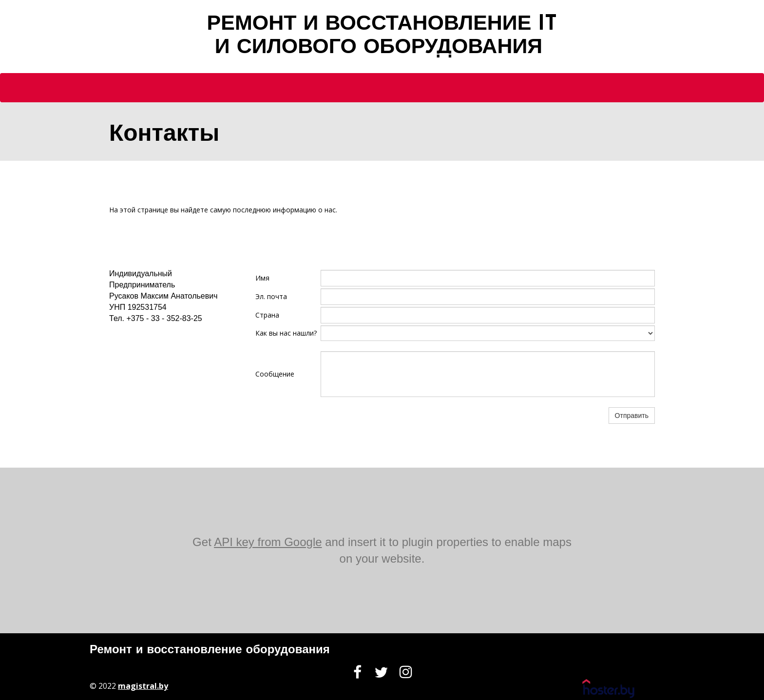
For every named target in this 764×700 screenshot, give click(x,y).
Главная (307, 64)
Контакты (453, 64)
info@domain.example (149, 337)
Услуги (400, 64)
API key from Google (268, 542)
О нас (355, 64)
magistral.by (143, 686)
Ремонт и (116, 650)
